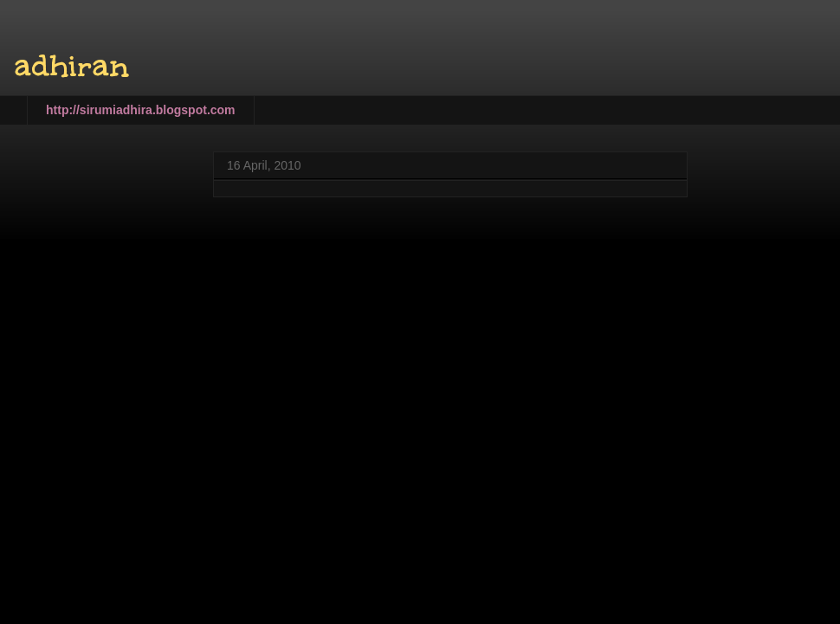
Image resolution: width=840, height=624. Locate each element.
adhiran (71, 66)
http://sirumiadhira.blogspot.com (141, 110)
